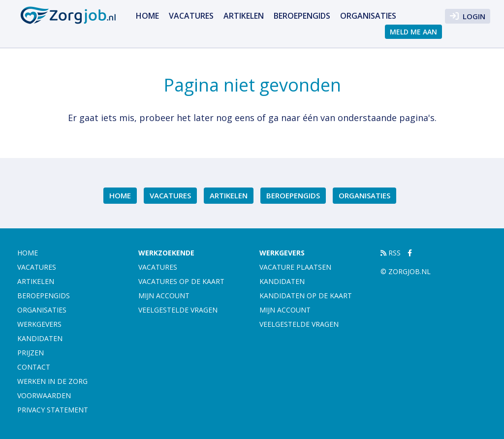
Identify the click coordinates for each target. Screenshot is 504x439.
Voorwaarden (44, 395)
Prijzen (31, 353)
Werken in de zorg (52, 381)
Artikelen (244, 16)
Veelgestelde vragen (178, 310)
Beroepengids (302, 16)
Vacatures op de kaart (181, 281)
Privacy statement (53, 410)
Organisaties (368, 16)
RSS (391, 253)
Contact (34, 367)
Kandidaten (40, 338)
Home (147, 16)
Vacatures (191, 16)
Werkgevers (39, 324)
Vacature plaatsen (295, 267)
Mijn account (164, 296)
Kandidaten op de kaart (306, 296)
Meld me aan (413, 32)
